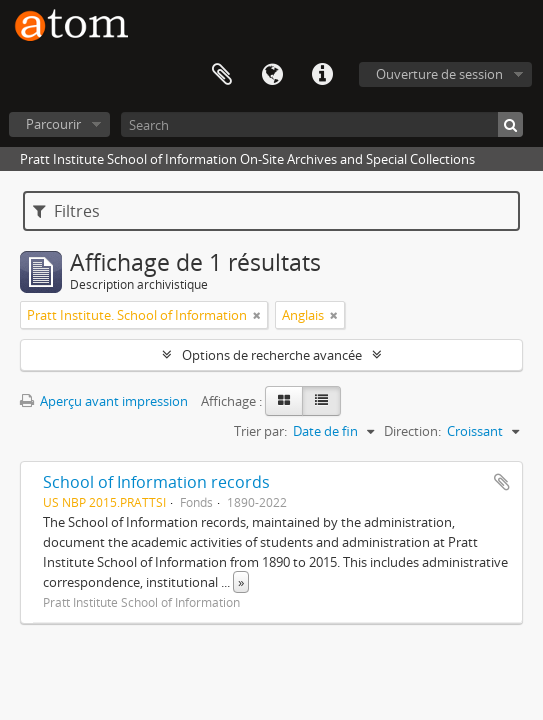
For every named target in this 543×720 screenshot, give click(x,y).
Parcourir (53, 124)
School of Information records (156, 482)
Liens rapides (322, 75)
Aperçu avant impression (104, 401)
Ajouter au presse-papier (502, 482)
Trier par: (260, 431)
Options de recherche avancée (272, 355)
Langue (272, 75)
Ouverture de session (439, 74)
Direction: (412, 431)
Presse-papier (222, 75)
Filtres (66, 211)
